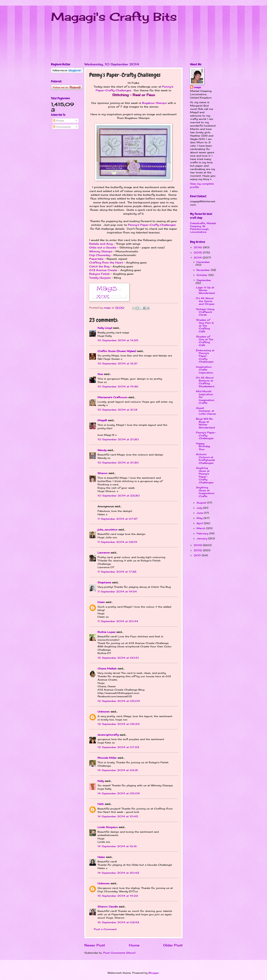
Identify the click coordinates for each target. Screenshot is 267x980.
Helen (101, 857)
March (201, 528)
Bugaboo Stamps (154, 103)
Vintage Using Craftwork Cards (205, 312)
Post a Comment (105, 929)
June (200, 513)
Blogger (154, 973)
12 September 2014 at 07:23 (118, 747)
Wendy (102, 450)
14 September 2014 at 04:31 (118, 770)
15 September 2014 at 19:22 (118, 896)
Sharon (103, 473)
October (202, 275)
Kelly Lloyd (105, 328)
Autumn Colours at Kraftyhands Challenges (205, 458)
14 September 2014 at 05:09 (119, 793)
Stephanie (104, 582)
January (202, 538)
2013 (198, 545)
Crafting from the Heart (106, 263)
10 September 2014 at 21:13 (117, 410)
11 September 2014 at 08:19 (117, 542)
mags (197, 87)
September (204, 280)
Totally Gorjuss (100, 278)
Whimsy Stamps (101, 251)
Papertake (96, 259)
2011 (198, 555)
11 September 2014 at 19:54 (117, 591)
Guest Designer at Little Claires (206, 411)
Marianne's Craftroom (112, 397)
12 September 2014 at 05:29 (119, 724)
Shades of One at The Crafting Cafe (205, 341)
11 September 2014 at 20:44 (118, 621)
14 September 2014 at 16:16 (117, 846)
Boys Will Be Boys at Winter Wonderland (205, 423)
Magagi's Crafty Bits (114, 17)
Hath (101, 804)
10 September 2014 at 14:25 (118, 340)
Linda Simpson (108, 827)
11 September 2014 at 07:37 (118, 519)
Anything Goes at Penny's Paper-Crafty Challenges (205, 475)
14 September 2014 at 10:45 (118, 816)
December (203, 262)
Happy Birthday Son (203, 446)
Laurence (104, 553)
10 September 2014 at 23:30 (119, 496)
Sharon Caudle (108, 907)
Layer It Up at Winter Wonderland (205, 290)
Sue (100, 374)
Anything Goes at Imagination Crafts (205, 492)
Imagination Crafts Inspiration (205, 370)
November (204, 270)
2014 (198, 258)
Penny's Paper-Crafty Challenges (152, 225)
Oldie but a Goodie (103, 248)
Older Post (173, 945)
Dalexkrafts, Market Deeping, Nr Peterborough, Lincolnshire (203, 227)
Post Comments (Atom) (119, 953)
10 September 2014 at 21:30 (118, 439)
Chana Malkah (107, 668)
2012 (198, 550)
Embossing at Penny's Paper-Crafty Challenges (205, 356)
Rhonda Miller (107, 758)
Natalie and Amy (101, 244)
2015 (198, 253)
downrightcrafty (108, 735)
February (203, 533)
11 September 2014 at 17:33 (117, 572)
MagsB (102, 420)
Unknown (104, 712)
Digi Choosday (100, 255)
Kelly (101, 781)
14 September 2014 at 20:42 (118, 873)
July (200, 508)
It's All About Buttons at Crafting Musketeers (205, 382)
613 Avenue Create (103, 270)
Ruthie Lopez (106, 632)
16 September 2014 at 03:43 (118, 922)
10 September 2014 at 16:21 (117, 363)
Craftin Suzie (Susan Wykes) (117, 351)
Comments (62, 127)
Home (134, 945)
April (200, 523)
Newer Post (95, 945)
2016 (198, 247)
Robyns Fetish (99, 274)
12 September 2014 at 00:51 (118, 658)
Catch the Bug (99, 266)
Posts (58, 121)
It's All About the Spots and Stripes (205, 301)
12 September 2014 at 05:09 (119, 701)
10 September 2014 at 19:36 (118, 386)
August (202, 503)
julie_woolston (107, 530)
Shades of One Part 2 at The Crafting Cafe (205, 326)
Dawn (101, 602)
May (200, 518)
